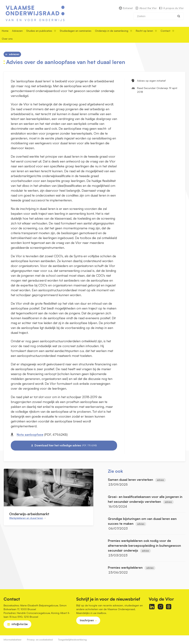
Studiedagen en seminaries (76, 31)
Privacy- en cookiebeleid (40, 640)
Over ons (7, 39)
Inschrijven (87, 620)
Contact (167, 31)
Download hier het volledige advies (66, 445)
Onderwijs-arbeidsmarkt (29, 514)
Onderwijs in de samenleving (114, 31)
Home (5, 31)
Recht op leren (146, 31)
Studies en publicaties (41, 31)
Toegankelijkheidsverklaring (72, 640)
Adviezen (17, 31)
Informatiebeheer (13, 640)
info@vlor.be (20, 624)
